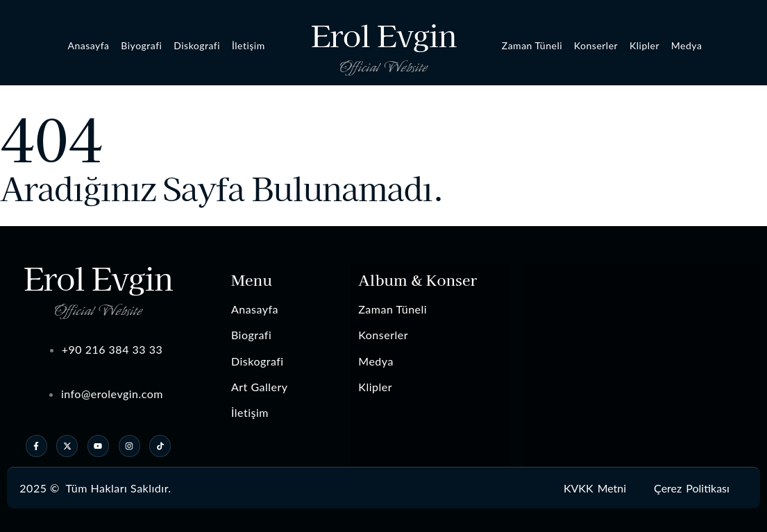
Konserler (596, 45)
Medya (687, 45)
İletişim (248, 45)
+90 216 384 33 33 (112, 349)
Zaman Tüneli (532, 45)
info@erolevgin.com (112, 394)
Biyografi (141, 45)
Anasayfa (88, 45)
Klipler (644, 45)
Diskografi (197, 45)
